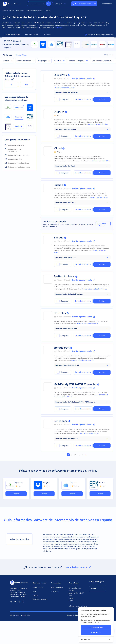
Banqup (59, 238)
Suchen (58, 185)
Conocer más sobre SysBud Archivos (94, 289)
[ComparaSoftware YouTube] (15, 601)
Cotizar (102, 99)
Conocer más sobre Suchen (98, 197)
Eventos (35, 595)
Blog (34, 591)
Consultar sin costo (83, 99)
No (26, 85)
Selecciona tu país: (96, 582)
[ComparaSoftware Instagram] (23, 601)
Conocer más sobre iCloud (101, 161)
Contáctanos (74, 583)
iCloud (58, 148)
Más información (32, 34)
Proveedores (56, 583)
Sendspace (61, 421)
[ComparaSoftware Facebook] (19, 601)
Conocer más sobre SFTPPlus (88, 323)
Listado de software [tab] (12, 34)
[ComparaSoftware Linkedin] (11, 601)
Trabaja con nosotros (40, 599)
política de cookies (100, 620)
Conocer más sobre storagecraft (82, 360)
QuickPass (60, 75)
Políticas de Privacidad (75, 615)
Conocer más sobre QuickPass (64, 87)
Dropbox (59, 112)
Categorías (61, 4)
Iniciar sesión (107, 4)
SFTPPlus (60, 313)
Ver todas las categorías (79, 567)
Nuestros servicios (57, 587)
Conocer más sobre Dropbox (98, 124)
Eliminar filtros (21, 55)
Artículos (48, 34)
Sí (11, 85)
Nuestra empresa (39, 583)
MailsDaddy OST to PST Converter (75, 384)
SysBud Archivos (64, 276)
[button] (82, 93)
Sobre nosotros (38, 587)
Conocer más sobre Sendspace (88, 434)
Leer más (59, 27)
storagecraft (62, 348)
